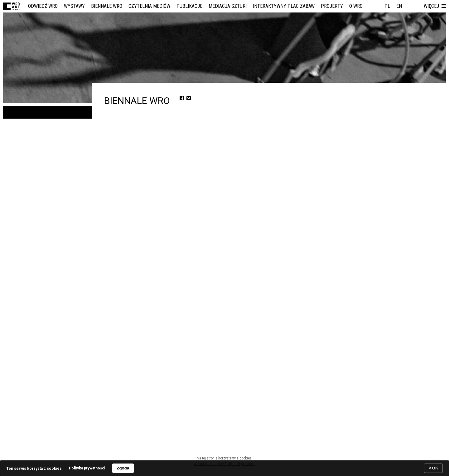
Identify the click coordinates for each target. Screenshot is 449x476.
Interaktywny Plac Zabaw (284, 6)
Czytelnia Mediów (149, 6)
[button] (435, 6)
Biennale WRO (107, 6)
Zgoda (123, 468)
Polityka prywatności (87, 468)
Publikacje (189, 6)
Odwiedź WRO (43, 6)
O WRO (356, 6)
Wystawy (74, 6)
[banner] (224, 468)
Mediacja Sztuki (228, 6)
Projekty (332, 6)
